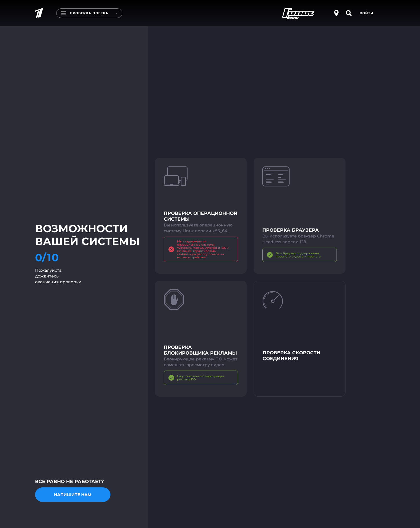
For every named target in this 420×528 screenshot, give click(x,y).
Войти (367, 13)
